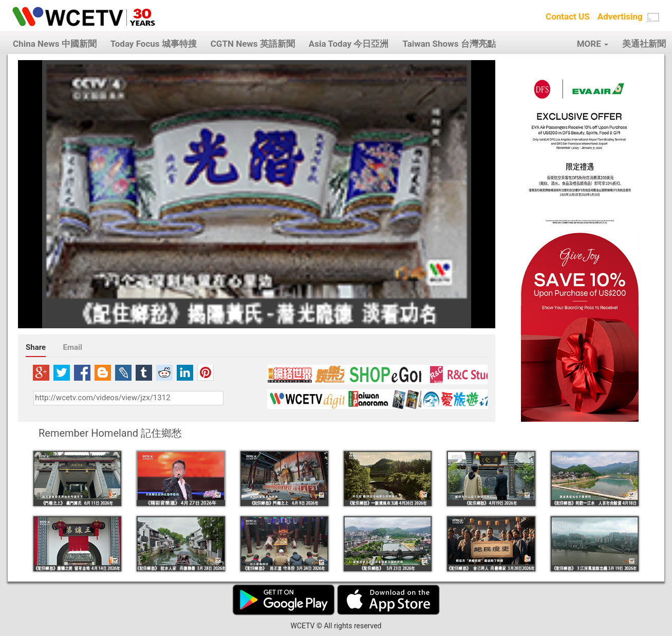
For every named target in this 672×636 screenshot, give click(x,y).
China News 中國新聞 (55, 44)
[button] (653, 17)
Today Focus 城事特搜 (154, 44)
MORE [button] (593, 44)
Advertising (620, 16)
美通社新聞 (644, 44)
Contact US (568, 16)
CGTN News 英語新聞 (253, 44)
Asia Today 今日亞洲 (349, 44)
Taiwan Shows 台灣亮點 (449, 44)
